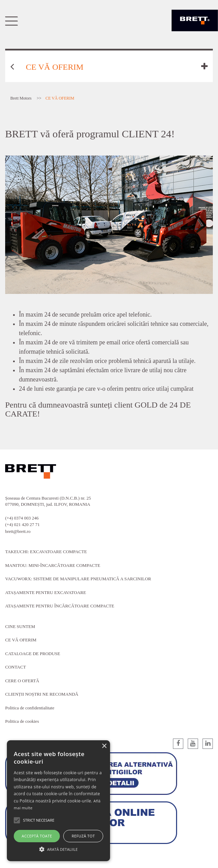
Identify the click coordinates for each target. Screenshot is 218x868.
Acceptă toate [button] (37, 836)
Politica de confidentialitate (30, 708)
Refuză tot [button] (83, 836)
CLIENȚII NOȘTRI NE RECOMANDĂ (42, 694)
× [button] (104, 746)
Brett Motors (21, 98)
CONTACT (15, 667)
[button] (58, 849)
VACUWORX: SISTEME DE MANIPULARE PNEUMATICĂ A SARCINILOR (78, 579)
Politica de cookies (22, 721)
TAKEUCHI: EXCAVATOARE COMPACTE (46, 552)
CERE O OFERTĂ (22, 681)
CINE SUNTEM (20, 626)
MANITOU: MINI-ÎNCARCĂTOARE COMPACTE (53, 565)
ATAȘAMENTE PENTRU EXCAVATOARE (46, 592)
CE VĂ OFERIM (21, 640)
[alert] (58, 801)
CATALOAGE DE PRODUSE (33, 654)
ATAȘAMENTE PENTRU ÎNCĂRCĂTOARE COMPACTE (60, 606)
